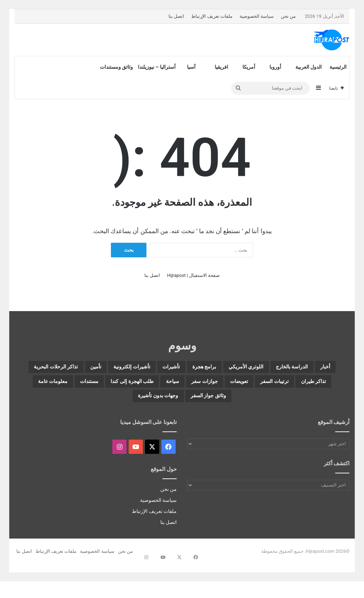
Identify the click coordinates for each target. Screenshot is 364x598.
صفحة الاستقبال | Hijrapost (193, 275)
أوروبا (275, 67)
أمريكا (249, 67)
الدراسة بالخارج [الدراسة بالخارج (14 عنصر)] (277, 368)
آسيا (191, 67)
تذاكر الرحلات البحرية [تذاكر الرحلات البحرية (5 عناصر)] (266, 385)
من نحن (288, 16)
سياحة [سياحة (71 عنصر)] (302, 403)
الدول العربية (309, 67)
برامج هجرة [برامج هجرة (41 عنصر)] (159, 368)
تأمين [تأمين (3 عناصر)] (320, 385)
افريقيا (221, 67)
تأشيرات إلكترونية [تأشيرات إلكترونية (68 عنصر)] (61, 368)
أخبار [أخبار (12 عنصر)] (322, 368)
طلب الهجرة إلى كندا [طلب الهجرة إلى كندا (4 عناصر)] (248, 403)
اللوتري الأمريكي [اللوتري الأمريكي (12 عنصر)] (215, 368)
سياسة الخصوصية (257, 16)
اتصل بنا (176, 16)
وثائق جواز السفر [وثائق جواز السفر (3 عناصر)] (79, 403)
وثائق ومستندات (116, 67)
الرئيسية (338, 67)
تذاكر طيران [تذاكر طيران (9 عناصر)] (202, 385)
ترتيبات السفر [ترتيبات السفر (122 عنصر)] (149, 385)
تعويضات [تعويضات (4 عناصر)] (101, 385)
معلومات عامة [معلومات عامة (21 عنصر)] (140, 403)
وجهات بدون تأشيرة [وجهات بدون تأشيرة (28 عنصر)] (182, 420)
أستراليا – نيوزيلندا (157, 67)
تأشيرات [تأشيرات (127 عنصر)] (115, 368)
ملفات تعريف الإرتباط (212, 16)
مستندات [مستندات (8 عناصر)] (189, 403)
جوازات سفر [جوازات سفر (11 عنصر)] (55, 385)
